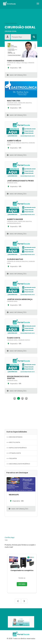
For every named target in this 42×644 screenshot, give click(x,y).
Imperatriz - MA (14, 68)
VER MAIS (22, 584)
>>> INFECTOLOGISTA (13, 442)
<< (15, 399)
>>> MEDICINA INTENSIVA (14, 437)
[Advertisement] (21, 413)
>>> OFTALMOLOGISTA (14, 453)
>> (26, 399)
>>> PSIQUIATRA (12, 459)
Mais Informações (17, 75)
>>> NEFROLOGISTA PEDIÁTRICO (17, 448)
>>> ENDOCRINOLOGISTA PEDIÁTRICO (18, 464)
